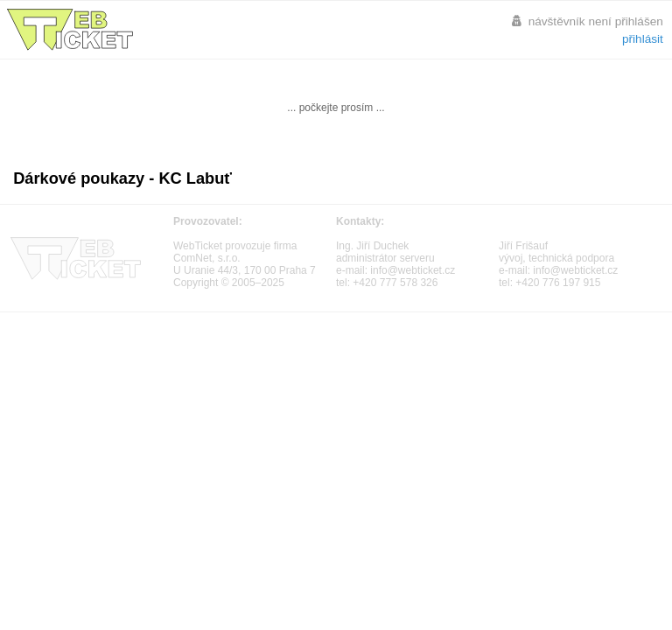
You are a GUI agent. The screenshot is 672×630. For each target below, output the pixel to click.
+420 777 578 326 (395, 283)
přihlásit (643, 39)
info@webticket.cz (413, 270)
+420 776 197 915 (558, 283)
